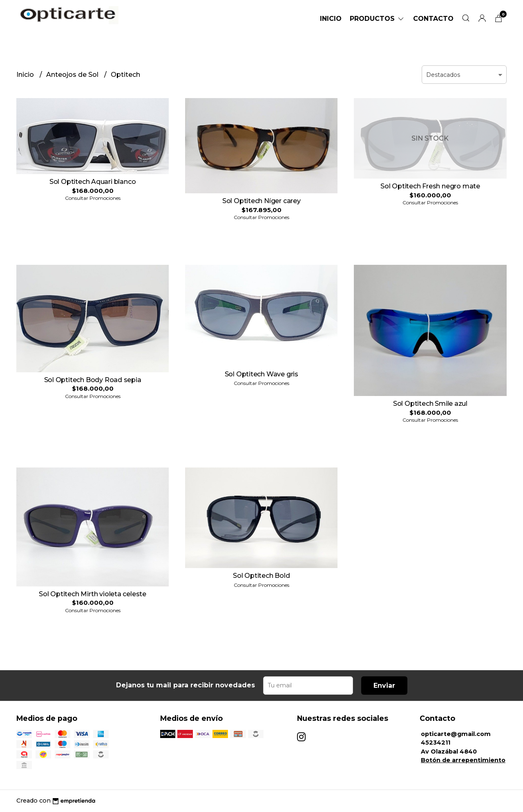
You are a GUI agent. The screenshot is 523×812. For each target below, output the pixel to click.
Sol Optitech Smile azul (430, 404)
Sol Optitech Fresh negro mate (430, 186)
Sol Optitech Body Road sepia (93, 380)
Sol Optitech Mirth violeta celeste (93, 594)
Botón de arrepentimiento (463, 760)
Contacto (433, 19)
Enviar (384, 686)
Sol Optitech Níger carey (261, 201)
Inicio (331, 19)
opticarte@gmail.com (456, 734)
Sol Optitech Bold (261, 576)
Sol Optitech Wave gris (261, 374)
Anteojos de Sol (73, 75)
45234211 (436, 743)
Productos (377, 19)
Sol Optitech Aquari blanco (93, 182)
